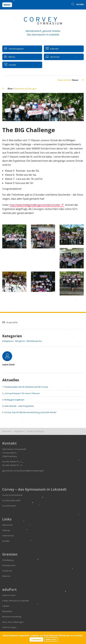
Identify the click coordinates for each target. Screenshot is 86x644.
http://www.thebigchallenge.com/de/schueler (35, 205)
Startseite (7, 431)
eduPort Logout (9, 627)
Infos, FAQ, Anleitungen (13, 622)
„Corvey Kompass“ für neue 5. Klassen (22, 393)
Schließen (36, 639)
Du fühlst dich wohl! (11, 500)
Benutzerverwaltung (12, 617)
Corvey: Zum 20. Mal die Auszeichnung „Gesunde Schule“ (30, 412)
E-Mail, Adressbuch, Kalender (16, 601)
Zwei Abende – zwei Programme (19, 406)
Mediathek (7, 611)
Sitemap (6, 530)
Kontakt (6, 541)
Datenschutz (8, 536)
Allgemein (19, 431)
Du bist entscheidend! (12, 495)
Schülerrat (7, 571)
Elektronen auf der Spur (25, 89)
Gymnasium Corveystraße (14, 449)
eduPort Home (9, 595)
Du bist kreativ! (9, 506)
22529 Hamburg (9, 456)
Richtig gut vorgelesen (14, 400)
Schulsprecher (9, 565)
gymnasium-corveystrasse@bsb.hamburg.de (23, 471)
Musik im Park (64, 80)
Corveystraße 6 (9, 453)
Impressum (7, 525)
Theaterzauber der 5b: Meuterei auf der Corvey (26, 387)
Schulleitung (8, 560)
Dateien (6, 606)
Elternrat (6, 576)
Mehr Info (51, 639)
